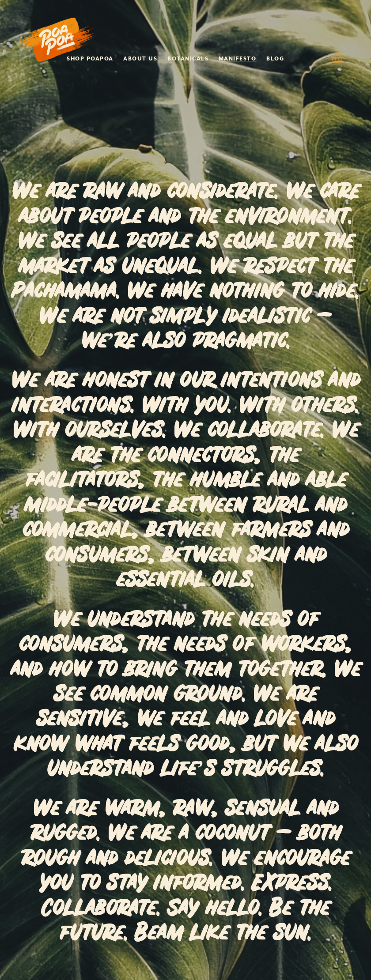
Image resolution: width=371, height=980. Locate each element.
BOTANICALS (188, 59)
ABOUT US (140, 59)
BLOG (275, 59)
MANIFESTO (238, 59)
